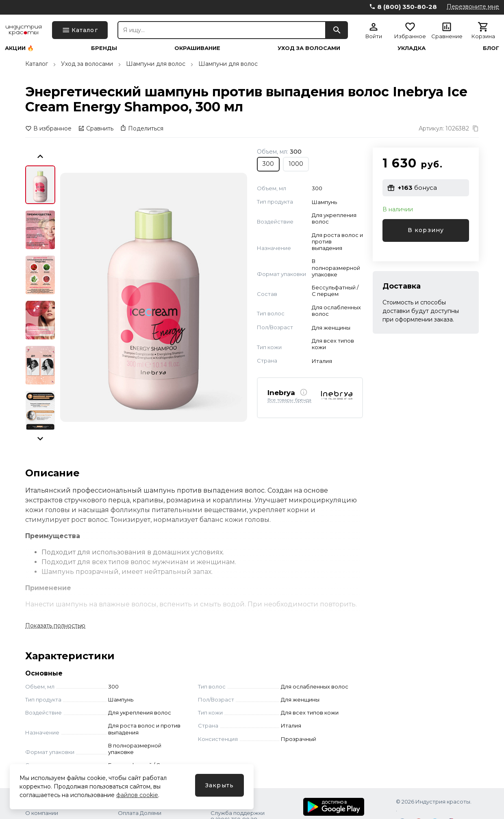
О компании (42, 813)
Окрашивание (197, 48)
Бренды (104, 48)
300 (268, 164)
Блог (491, 48)
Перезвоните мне (473, 7)
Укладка (412, 48)
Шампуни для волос (156, 64)
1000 (296, 164)
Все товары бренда (289, 400)
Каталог (37, 64)
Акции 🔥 (19, 48)
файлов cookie (137, 795)
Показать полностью (55, 626)
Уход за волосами (309, 48)
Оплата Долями (140, 813)
